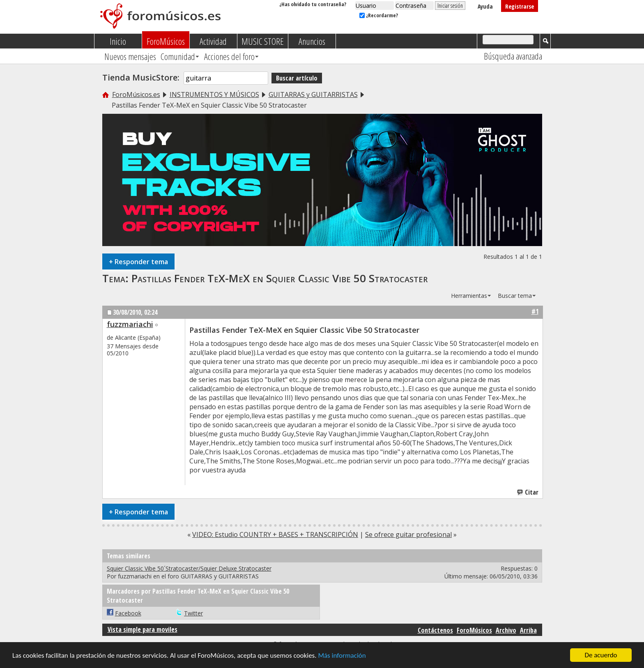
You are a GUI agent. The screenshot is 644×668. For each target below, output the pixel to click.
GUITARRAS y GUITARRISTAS (313, 94)
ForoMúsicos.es (136, 94)
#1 (535, 311)
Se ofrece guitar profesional (408, 534)
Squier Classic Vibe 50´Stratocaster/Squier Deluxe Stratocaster (189, 568)
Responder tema (138, 261)
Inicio (118, 41)
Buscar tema (515, 296)
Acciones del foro (229, 56)
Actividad (213, 41)
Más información (342, 655)
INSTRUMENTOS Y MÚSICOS (214, 94)
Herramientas (469, 296)
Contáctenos (435, 630)
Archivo (506, 630)
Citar (528, 492)
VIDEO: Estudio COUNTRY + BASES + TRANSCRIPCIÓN (275, 534)
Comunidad (178, 56)
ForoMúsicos (166, 41)
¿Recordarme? (379, 15)
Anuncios (312, 41)
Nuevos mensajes (130, 56)
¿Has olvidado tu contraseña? (313, 4)
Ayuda (485, 6)
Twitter (193, 613)
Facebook (128, 613)
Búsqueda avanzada (513, 56)
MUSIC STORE (263, 41)
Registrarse (520, 6)
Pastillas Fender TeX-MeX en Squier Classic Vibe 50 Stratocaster (279, 278)
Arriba (528, 630)
